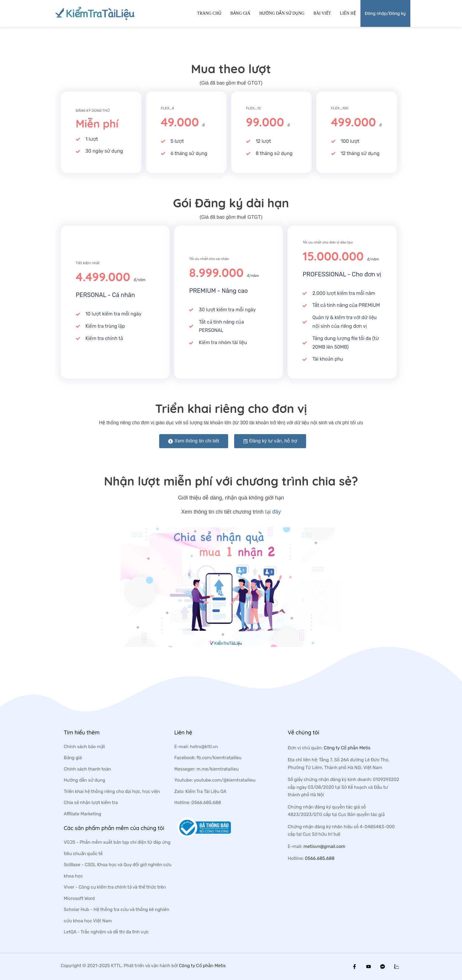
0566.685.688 (320, 858)
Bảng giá (240, 13)
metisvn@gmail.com (324, 846)
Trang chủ (209, 13)
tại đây (273, 512)
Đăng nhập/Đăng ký (385, 13)
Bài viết (322, 13)
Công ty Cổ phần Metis (347, 748)
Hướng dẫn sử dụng (282, 13)
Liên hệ (348, 13)
